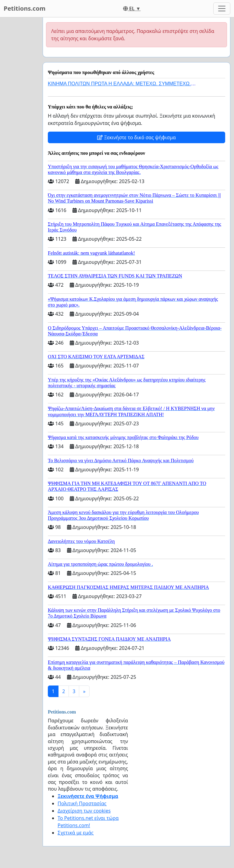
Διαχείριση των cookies (84, 811)
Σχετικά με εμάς (76, 833)
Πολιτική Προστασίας (82, 803)
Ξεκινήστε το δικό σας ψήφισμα (136, 137)
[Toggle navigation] (222, 9)
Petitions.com (25, 8)
